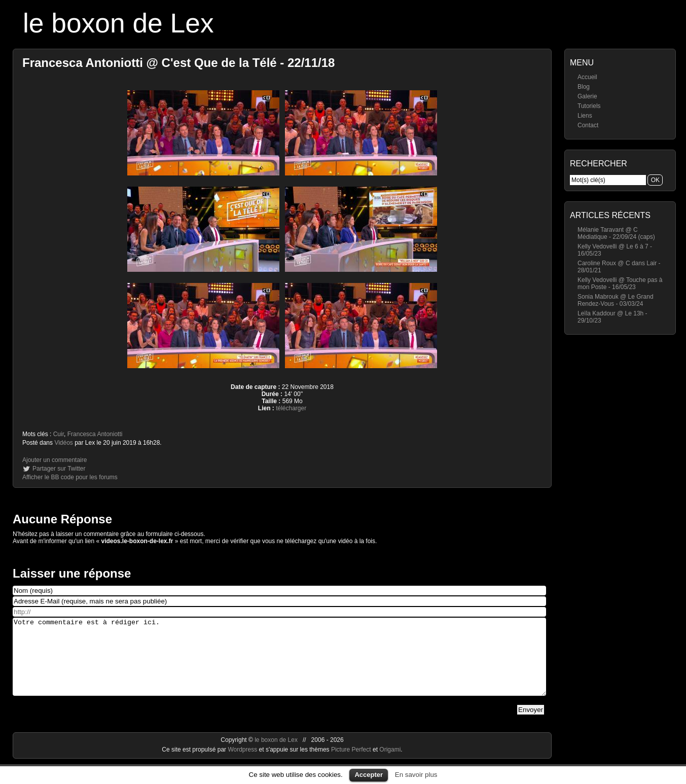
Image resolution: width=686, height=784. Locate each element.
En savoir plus (416, 775)
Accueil (587, 77)
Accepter (369, 775)
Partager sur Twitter (59, 469)
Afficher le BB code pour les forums (70, 477)
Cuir (59, 434)
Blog (584, 87)
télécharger (291, 408)
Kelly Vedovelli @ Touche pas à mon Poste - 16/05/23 (620, 283)
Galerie (587, 96)
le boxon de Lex (118, 23)
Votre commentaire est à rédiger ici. (279, 664)
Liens (585, 116)
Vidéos (63, 443)
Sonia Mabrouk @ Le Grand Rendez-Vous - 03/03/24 (616, 300)
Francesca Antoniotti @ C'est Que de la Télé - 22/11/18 (178, 63)
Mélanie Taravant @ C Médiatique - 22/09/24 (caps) (616, 233)
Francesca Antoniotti (95, 434)
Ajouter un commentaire (55, 460)
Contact (588, 125)
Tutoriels (589, 106)
